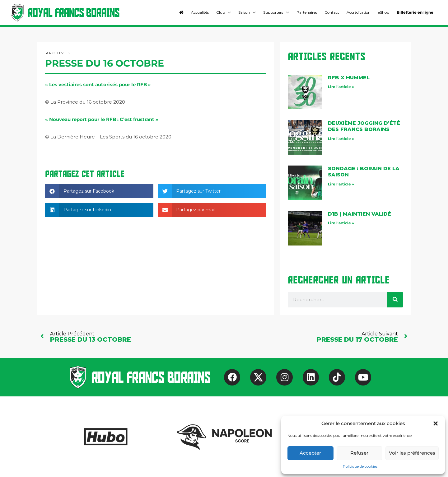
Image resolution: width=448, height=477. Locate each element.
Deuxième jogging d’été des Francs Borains (364, 126)
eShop (384, 12)
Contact (332, 12)
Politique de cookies (360, 466)
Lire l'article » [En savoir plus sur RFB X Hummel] (341, 87)
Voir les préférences (412, 453)
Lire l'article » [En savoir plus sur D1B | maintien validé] (341, 223)
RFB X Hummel (349, 78)
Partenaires (307, 12)
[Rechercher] (395, 300)
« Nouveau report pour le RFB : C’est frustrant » (102, 119)
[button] (436, 423)
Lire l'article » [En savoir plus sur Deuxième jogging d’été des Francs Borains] (341, 139)
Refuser (359, 453)
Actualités (200, 12)
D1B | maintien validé (359, 214)
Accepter (310, 453)
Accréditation (359, 12)
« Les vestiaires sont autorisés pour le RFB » (98, 84)
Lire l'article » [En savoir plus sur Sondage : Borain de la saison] (341, 184)
